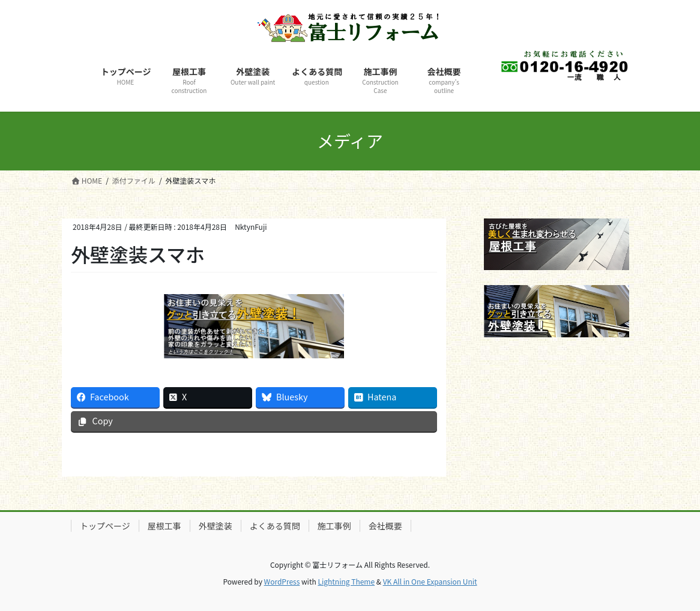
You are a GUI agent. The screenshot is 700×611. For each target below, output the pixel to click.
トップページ (105, 526)
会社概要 (385, 526)
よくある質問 (275, 526)
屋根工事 (164, 526)
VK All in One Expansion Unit (430, 581)
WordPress (282, 581)
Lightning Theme (346, 581)
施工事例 (334, 526)
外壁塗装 (216, 526)
